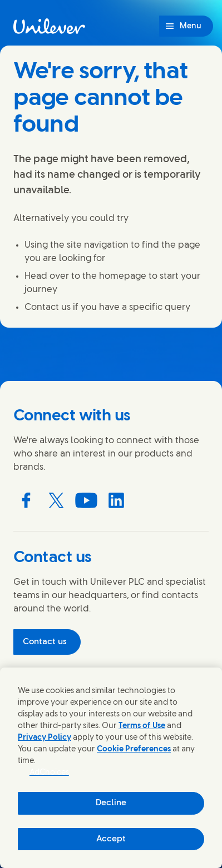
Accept (111, 839)
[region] (111, 768)
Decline (111, 803)
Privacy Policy (45, 738)
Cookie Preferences (134, 749)
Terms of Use (142, 726)
